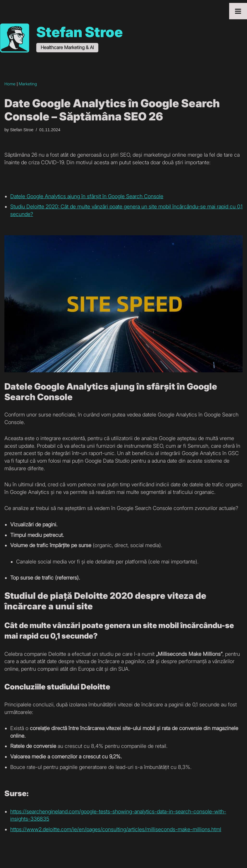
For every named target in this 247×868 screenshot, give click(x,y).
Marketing (28, 84)
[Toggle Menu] (238, 11)
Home (10, 84)
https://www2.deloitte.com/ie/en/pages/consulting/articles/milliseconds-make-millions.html (116, 829)
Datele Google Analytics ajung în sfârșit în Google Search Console (87, 196)
